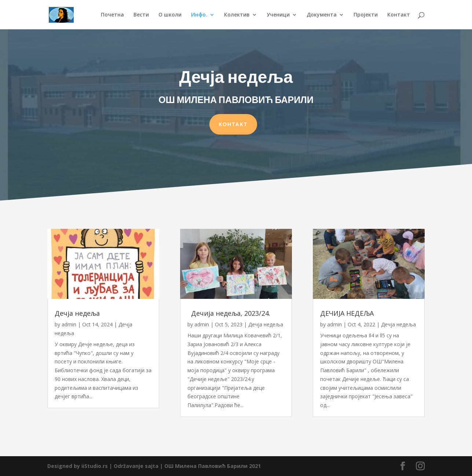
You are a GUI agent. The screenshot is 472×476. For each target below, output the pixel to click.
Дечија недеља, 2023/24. (229, 313)
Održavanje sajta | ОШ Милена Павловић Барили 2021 (187, 466)
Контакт (399, 15)
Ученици (278, 15)
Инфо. (199, 15)
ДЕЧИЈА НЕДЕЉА (347, 313)
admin (69, 324)
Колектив (237, 15)
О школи (170, 15)
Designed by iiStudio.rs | (81, 466)
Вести (141, 15)
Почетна (112, 15)
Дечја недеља (77, 313)
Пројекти (366, 15)
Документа (322, 15)
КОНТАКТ (233, 123)
